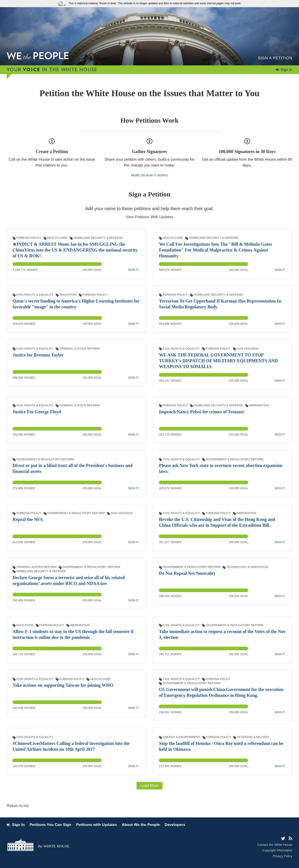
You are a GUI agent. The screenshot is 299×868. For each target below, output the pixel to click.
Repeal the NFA (28, 519)
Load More (149, 786)
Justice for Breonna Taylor (38, 355)
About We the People (141, 825)
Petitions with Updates (96, 825)
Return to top (18, 806)
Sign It (133, 270)
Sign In (286, 70)
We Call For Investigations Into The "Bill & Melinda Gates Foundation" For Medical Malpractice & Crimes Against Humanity (215, 250)
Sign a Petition (275, 58)
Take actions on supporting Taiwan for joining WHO (63, 685)
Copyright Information (277, 850)
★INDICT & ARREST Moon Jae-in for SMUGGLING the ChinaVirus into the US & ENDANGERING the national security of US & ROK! (75, 250)
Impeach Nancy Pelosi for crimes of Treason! (202, 412)
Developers (175, 825)
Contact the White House (275, 845)
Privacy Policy (283, 856)
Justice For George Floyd (37, 412)
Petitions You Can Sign (50, 825)
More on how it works (149, 175)
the (54, 846)
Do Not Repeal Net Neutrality (187, 573)
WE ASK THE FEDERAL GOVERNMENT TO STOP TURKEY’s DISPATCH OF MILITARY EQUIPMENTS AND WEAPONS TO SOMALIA (218, 361)
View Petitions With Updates (149, 217)
